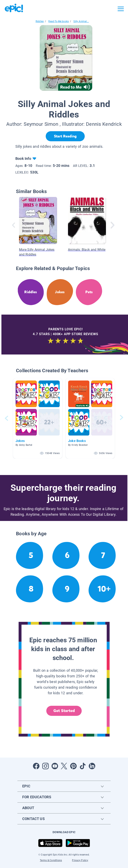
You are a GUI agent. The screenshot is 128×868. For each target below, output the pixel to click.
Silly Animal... (81, 21)
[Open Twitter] (64, 766)
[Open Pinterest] (73, 766)
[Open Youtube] (55, 766)
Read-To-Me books (59, 21)
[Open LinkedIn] (92, 766)
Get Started (64, 711)
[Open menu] (121, 9)
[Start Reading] (65, 136)
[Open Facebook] (36, 766)
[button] (38, 418)
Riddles (40, 21)
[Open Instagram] (45, 766)
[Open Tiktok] (83, 766)
